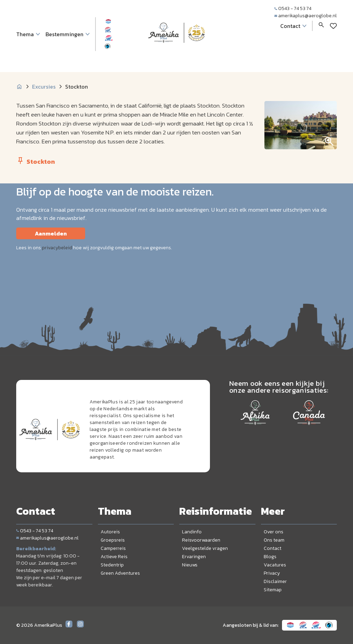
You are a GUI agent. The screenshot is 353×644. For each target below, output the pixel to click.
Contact (273, 548)
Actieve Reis (114, 557)
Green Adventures (120, 573)
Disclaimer (275, 581)
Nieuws (190, 565)
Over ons (274, 532)
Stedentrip (112, 565)
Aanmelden (51, 233)
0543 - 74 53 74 (293, 8)
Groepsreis (113, 540)
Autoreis (110, 532)
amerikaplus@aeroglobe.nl (306, 16)
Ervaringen (194, 557)
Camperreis (113, 548)
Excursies (44, 87)
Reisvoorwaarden (201, 540)
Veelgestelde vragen (205, 548)
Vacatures (275, 565)
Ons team (274, 540)
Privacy (272, 573)
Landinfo (192, 532)
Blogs (270, 557)
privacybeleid (57, 248)
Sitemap (273, 590)
